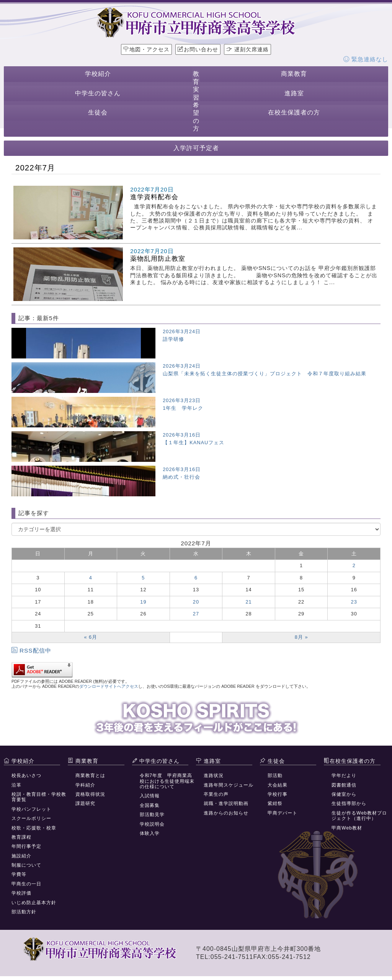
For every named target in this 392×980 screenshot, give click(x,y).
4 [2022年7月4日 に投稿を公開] (91, 578)
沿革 (16, 785)
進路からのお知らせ (226, 813)
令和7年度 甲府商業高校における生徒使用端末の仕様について (167, 781)
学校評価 (21, 893)
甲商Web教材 (347, 828)
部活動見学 (152, 815)
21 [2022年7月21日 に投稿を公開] (248, 602)
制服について (26, 865)
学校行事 (278, 794)
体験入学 (150, 833)
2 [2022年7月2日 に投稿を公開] (354, 565)
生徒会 (98, 112)
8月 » (301, 637)
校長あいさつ (26, 775)
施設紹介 (21, 856)
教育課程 (21, 837)
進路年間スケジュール (229, 785)
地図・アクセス (146, 49)
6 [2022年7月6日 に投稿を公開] (196, 578)
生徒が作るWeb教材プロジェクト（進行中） (359, 816)
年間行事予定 (26, 846)
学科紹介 (85, 785)
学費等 (19, 874)
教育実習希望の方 (196, 101)
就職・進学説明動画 (226, 803)
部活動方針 (24, 912)
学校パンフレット (31, 809)
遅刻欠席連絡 (247, 49)
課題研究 (85, 803)
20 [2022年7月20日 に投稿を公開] (196, 602)
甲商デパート (283, 813)
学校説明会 (152, 824)
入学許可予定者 (196, 148)
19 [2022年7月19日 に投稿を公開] (143, 602)
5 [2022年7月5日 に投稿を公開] (143, 578)
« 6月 (91, 637)
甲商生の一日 (26, 884)
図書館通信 (344, 785)
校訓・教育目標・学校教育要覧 (39, 797)
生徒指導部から (349, 803)
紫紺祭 (275, 803)
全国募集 (150, 805)
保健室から (344, 794)
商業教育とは (90, 775)
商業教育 (294, 74)
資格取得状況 (90, 794)
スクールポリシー (31, 818)
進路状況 (214, 775)
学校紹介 (98, 74)
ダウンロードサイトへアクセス (109, 686)
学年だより (344, 775)
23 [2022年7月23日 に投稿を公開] (354, 602)
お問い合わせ (198, 49)
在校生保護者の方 (294, 112)
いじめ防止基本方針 (34, 903)
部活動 (275, 775)
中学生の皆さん (98, 93)
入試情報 (150, 796)
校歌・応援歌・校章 (34, 828)
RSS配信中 (31, 650)
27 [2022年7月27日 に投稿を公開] (196, 614)
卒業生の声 (216, 794)
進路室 (294, 93)
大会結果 (278, 785)
